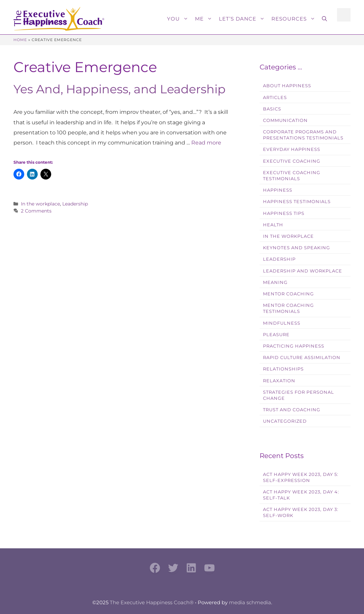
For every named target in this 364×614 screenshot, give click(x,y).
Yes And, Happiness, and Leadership (120, 89)
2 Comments (36, 211)
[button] (324, 19)
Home (20, 40)
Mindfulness (282, 323)
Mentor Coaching (288, 294)
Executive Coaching (292, 161)
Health (273, 225)
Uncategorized (285, 421)
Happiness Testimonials (297, 202)
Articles (275, 98)
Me (205, 19)
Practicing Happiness (294, 346)
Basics (272, 109)
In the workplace (40, 204)
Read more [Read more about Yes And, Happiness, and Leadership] (206, 143)
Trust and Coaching (292, 410)
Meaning (275, 282)
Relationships (283, 369)
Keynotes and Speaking (296, 248)
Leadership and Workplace (303, 271)
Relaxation (279, 381)
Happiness (278, 190)
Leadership (75, 204)
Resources (295, 19)
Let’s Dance (243, 19)
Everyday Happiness (292, 149)
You (179, 19)
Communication (285, 120)
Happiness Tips (284, 213)
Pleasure (276, 335)
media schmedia (250, 602)
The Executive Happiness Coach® (152, 602)
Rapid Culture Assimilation (302, 358)
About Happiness (287, 86)
